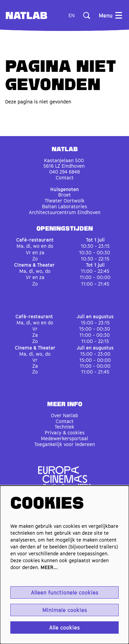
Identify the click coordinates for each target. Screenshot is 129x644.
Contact (65, 177)
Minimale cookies (65, 610)
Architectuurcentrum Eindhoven (65, 212)
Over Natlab (64, 415)
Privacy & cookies (65, 432)
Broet (64, 195)
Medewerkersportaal (64, 438)
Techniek (64, 427)
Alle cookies (64, 628)
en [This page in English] (72, 15)
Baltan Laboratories (64, 206)
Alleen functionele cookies (65, 592)
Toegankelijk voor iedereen (65, 444)
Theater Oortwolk (65, 201)
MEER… (49, 567)
